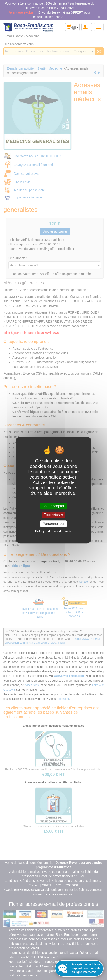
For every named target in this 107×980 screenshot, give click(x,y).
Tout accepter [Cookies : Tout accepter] (53, 506)
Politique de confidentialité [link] (54, 531)
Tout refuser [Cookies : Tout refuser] (53, 515)
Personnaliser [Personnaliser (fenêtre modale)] (53, 524)
